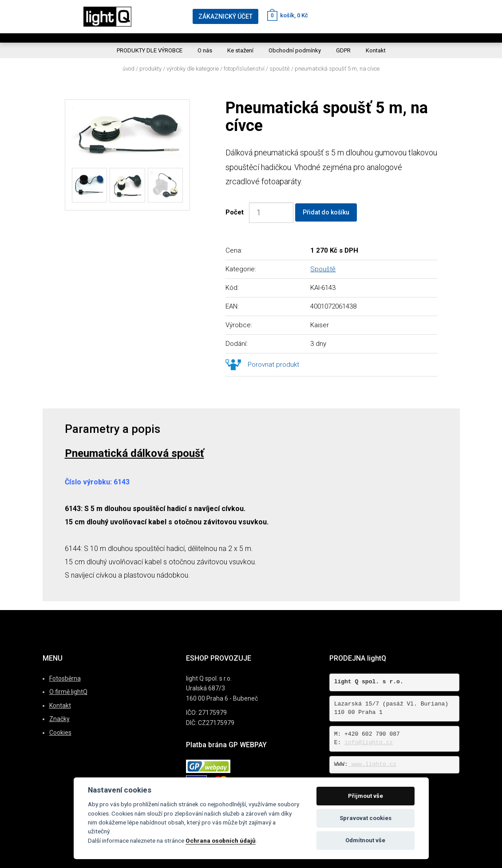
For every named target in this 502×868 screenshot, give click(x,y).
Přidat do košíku (326, 212)
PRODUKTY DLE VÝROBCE (150, 50)
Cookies (60, 733)
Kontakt (376, 50)
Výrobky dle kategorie (193, 69)
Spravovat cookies (366, 818)
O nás (205, 50)
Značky (59, 719)
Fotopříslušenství (244, 69)
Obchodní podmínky (295, 50)
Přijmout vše (366, 796)
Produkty (150, 69)
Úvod (128, 69)
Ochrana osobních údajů (221, 840)
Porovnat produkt (273, 365)
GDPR (343, 50)
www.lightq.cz (372, 764)
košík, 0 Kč (288, 15)
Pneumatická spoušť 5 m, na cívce (337, 69)
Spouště (280, 69)
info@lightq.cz (369, 743)
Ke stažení (240, 50)
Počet (236, 212)
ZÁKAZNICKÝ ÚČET (225, 16)
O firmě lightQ (68, 692)
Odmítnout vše (365, 840)
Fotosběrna (65, 678)
